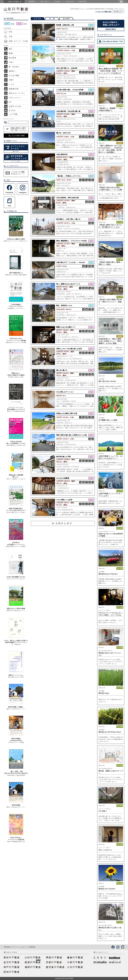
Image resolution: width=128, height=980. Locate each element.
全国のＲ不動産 (14, 1)
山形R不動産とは (76, 9)
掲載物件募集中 (100, 9)
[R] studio (45, 1)
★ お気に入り (118, 12)
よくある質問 (88, 9)
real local (70, 1)
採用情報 (110, 9)
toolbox (57, 1)
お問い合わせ (119, 9)
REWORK (83, 1)
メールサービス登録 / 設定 (103, 12)
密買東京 (32, 1)
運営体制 (7, 947)
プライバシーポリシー (20, 947)
